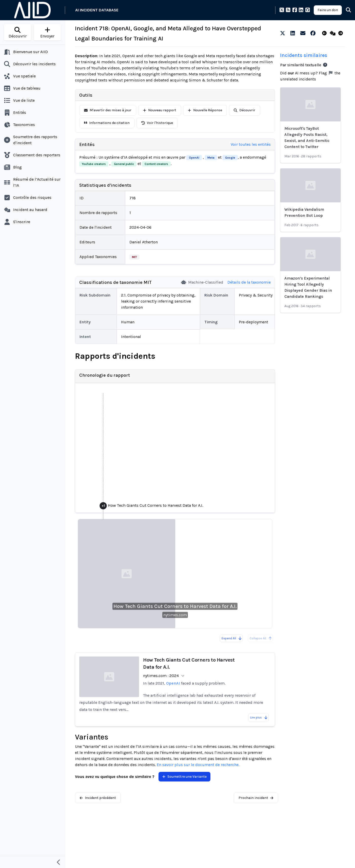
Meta (211, 158)
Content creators (156, 164)
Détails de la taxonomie (249, 282)
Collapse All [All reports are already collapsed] (261, 638)
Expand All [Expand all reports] (232, 638)
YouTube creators (94, 164)
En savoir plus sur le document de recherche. (198, 765)
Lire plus (259, 717)
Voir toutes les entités (251, 144)
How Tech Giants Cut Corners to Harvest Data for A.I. (175, 606)
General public (124, 164)
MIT (134, 257)
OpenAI (194, 158)
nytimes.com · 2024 (161, 676)
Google (230, 158)
